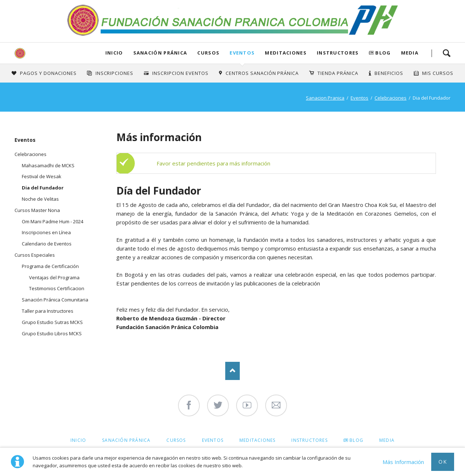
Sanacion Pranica (325, 98)
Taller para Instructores (48, 311)
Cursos (208, 53)
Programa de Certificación (50, 266)
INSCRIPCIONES (115, 73)
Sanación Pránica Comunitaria (55, 300)
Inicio (114, 53)
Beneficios (389, 73)
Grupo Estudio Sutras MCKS (52, 322)
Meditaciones (286, 53)
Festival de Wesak (42, 176)
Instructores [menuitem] (309, 440)
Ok (443, 462)
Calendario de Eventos (47, 244)
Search (446, 53)
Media (410, 53)
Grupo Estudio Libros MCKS (52, 333)
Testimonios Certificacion (57, 288)
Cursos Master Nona (37, 210)
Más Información (403, 462)
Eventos (242, 53)
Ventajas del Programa (54, 277)
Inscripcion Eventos (180, 73)
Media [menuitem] (387, 440)
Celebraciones (391, 98)
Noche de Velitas (40, 199)
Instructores (338, 53)
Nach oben (232, 371)
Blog (383, 53)
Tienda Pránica (338, 73)
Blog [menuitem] (356, 440)
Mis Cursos (438, 73)
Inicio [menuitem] (78, 440)
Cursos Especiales (35, 255)
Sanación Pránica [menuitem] (126, 440)
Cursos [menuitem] (176, 440)
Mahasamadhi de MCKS (48, 165)
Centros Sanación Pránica (262, 73)
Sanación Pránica (160, 53)
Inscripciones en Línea (46, 232)
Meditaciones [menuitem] (257, 440)
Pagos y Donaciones (48, 73)
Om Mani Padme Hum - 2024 (52, 221)
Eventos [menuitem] (213, 440)
